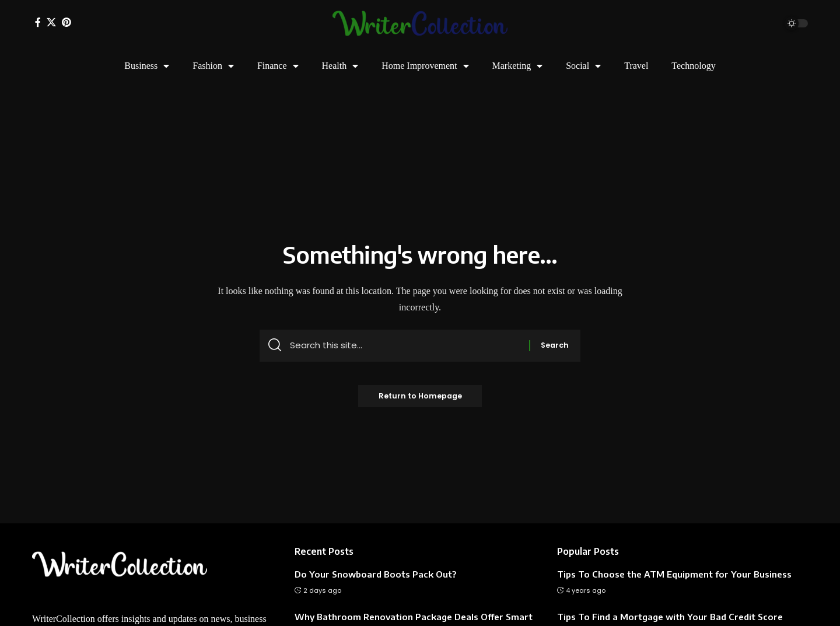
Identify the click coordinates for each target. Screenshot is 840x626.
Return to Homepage (420, 399)
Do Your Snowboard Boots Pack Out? (375, 574)
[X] (51, 22)
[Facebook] (38, 22)
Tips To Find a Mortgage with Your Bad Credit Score (670, 617)
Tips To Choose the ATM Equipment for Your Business (674, 574)
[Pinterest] (66, 22)
